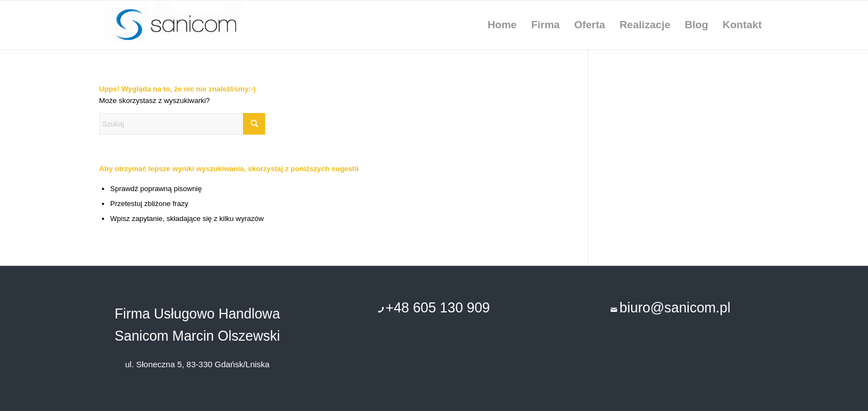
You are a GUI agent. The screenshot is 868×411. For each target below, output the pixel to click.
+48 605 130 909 (438, 307)
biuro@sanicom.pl (675, 307)
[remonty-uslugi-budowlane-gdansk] (185, 25)
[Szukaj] (182, 124)
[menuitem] (502, 25)
